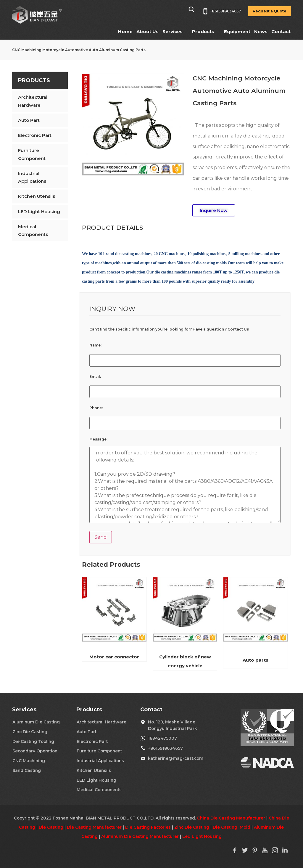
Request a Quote (270, 11)
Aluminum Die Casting (36, 722)
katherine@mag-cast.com (176, 758)
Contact (281, 31)
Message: (98, 439)
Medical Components (33, 230)
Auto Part (29, 120)
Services (173, 31)
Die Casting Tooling (33, 741)
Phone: (96, 408)
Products (203, 31)
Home (125, 31)
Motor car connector (114, 657)
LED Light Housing (39, 212)
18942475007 (162, 738)
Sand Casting (27, 770)
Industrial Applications (32, 177)
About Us (148, 31)
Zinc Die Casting (30, 732)
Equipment (237, 31)
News (261, 31)
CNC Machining (29, 761)
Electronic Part (35, 135)
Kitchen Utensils (37, 196)
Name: (95, 345)
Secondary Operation (35, 751)
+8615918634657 (165, 748)
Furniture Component (32, 154)
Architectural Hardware (33, 101)
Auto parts (256, 660)
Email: (95, 377)
